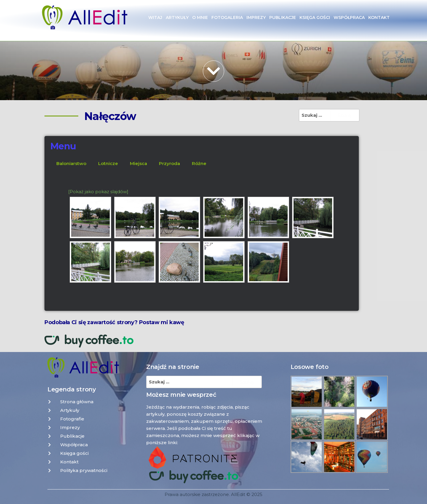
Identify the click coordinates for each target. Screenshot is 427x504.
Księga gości (315, 17)
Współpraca (349, 17)
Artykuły (177, 17)
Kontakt (379, 17)
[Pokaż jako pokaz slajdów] (98, 192)
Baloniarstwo (71, 163)
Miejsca (138, 163)
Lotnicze (108, 163)
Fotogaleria (227, 17)
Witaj (155, 17)
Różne (199, 163)
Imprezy (256, 17)
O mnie (200, 17)
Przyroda (169, 163)
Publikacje (283, 17)
